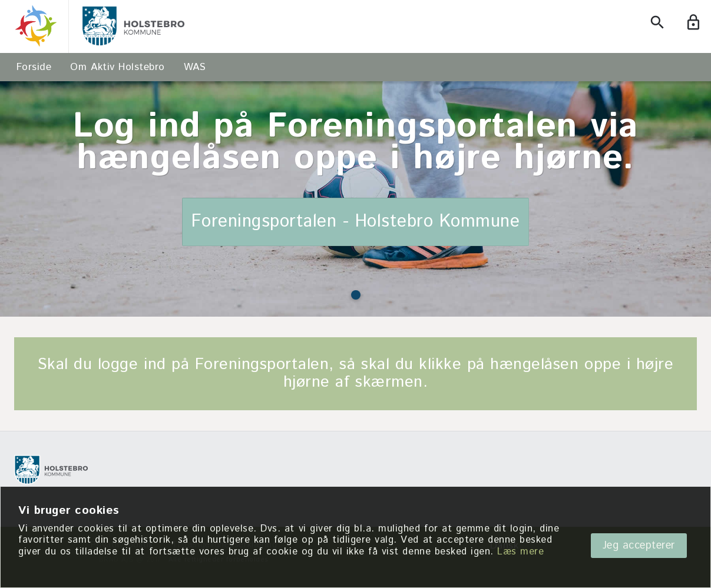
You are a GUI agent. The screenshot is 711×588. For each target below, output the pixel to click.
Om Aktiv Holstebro (117, 67)
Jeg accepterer (639, 546)
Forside (34, 67)
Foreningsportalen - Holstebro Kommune (356, 223)
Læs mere (520, 552)
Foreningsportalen (262, 365)
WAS (195, 67)
